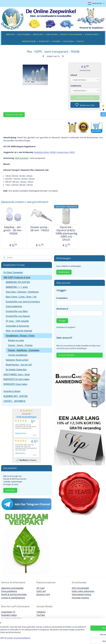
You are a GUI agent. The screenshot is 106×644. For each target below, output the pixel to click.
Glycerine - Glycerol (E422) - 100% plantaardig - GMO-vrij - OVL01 (66, 233)
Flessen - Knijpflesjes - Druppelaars (24, 350)
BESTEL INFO (38, 34)
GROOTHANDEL (24, 34)
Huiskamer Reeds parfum (17, 360)
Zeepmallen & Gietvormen (17, 326)
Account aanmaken (67, 355)
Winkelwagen (64, 272)
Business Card (43, 594)
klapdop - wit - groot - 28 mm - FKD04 (13, 230)
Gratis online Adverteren (83, 591)
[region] (34, 633)
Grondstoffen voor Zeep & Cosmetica (23, 302)
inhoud (74, 75)
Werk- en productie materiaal (19, 331)
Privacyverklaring (9, 591)
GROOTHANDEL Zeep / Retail (17, 375)
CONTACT (80, 41)
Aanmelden (10, 490)
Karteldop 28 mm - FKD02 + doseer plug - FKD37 (55, 152)
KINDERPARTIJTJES (29, 41)
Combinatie (76, 86)
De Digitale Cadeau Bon (16, 370)
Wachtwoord (62, 309)
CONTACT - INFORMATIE (14, 401)
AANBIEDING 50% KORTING (18, 282)
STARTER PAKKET (91, 34)
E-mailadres (62, 298)
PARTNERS (56, 41)
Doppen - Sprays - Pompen (20, 345)
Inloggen (62, 321)
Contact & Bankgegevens (13, 598)
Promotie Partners (80, 598)
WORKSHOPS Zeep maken (15, 384)
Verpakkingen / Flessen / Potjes (20, 336)
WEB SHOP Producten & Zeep (17, 277)
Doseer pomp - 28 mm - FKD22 (40, 229)
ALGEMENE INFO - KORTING (16, 396)
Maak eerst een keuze (85, 97)
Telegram (41, 612)
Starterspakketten (14, 306)
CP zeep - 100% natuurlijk (17, 321)
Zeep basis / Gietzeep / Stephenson (22, 292)
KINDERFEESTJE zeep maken (16, 379)
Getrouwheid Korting (81, 594)
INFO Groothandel (80, 588)
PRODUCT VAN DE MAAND (71, 34)
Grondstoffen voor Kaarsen (18, 316)
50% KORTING (52, 34)
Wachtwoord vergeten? (66, 327)
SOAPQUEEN (68, 41)
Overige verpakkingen (18, 355)
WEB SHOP (10, 34)
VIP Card (40, 588)
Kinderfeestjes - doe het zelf (19, 365)
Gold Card (41, 591)
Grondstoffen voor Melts (17, 311)
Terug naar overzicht (14, 114)
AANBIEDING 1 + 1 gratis (17, 287)
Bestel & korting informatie (14, 594)
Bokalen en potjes (16, 340)
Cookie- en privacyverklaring (41, 639)
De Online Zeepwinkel (13, 273)
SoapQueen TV (8, 612)
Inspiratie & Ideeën (12, 391)
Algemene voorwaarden (12, 588)
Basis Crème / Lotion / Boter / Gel (21, 297)
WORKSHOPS (44, 41)
